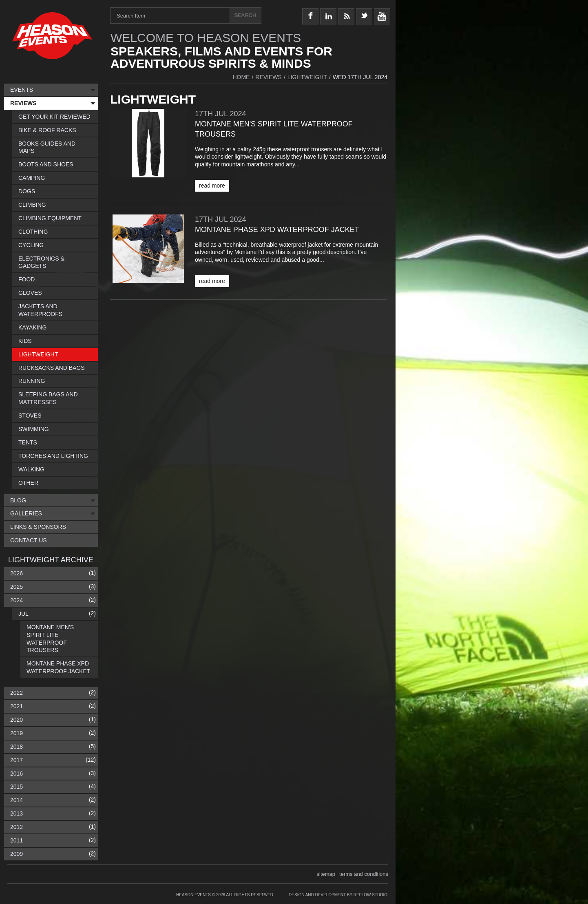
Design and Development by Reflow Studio (338, 895)
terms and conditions (364, 874)
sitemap (326, 874)
